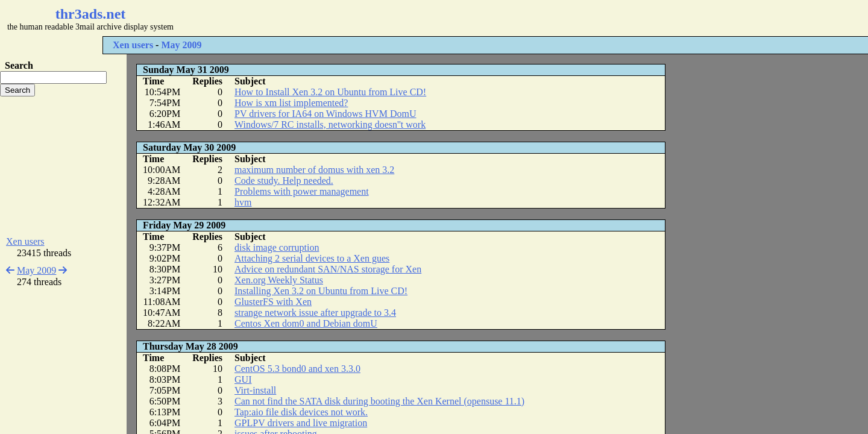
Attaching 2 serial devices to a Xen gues (312, 258)
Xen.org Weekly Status (279, 280)
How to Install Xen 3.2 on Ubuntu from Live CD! (330, 92)
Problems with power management (302, 191)
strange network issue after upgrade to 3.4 (315, 313)
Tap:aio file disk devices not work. (301, 412)
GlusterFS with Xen (273, 302)
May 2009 (181, 45)
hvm (243, 202)
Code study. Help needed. (284, 181)
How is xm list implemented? (291, 103)
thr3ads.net (91, 14)
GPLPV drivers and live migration (301, 423)
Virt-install (255, 390)
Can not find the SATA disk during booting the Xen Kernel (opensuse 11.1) (379, 401)
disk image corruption (277, 247)
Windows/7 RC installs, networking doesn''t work (330, 124)
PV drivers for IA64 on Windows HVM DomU (325, 114)
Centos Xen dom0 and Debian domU (306, 323)
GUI (243, 379)
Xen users (133, 45)
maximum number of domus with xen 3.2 (314, 170)
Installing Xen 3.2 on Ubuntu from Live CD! (321, 291)
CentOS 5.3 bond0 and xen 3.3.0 (297, 369)
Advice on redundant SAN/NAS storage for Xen (328, 269)
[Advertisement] (359, 18)
